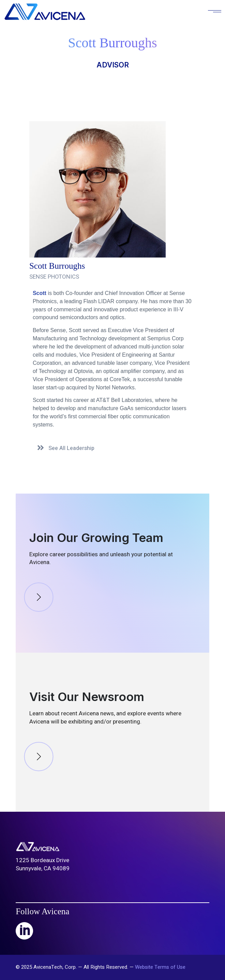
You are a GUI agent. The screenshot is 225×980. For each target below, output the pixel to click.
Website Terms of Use (160, 967)
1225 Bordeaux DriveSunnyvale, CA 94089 (43, 864)
